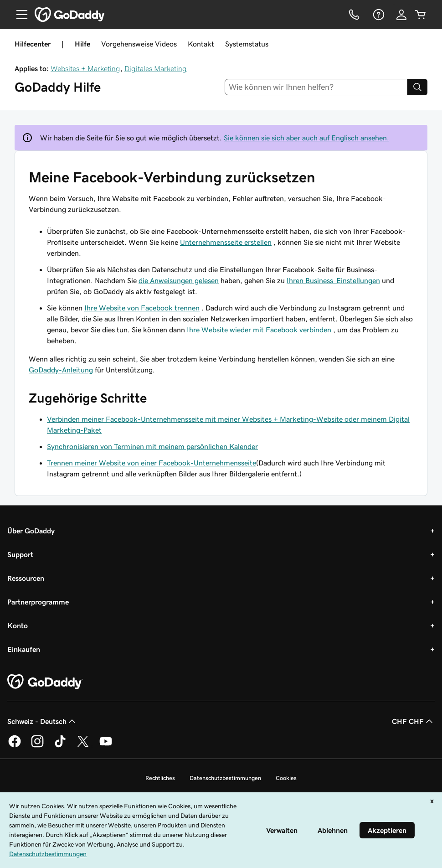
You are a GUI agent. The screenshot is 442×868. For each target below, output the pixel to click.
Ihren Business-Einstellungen (333, 280)
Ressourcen (26, 578)
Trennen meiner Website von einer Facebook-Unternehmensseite (152, 463)
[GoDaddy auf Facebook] (15, 746)
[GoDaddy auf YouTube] (106, 746)
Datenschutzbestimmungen (225, 778)
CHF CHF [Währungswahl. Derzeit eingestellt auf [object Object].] (413, 721)
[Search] (417, 87)
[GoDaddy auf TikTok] (60, 746)
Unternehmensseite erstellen (226, 242)
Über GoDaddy (31, 531)
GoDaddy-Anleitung (61, 370)
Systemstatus (247, 44)
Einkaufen (24, 649)
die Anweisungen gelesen (179, 280)
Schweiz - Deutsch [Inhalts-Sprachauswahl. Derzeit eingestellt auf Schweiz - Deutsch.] (42, 721)
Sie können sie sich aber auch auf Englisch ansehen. (306, 138)
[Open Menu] (18, 15)
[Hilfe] (378, 15)
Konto (18, 625)
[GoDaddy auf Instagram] (37, 746)
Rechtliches (160, 778)
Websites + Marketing (85, 68)
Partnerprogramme (38, 602)
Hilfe (82, 44)
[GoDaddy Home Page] (45, 682)
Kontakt (201, 44)
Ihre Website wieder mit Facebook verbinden (259, 330)
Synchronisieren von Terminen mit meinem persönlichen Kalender (152, 446)
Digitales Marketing (156, 68)
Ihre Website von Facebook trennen (142, 308)
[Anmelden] (401, 15)
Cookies (286, 778)
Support (20, 554)
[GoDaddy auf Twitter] (83, 746)
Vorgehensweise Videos (139, 44)
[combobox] (316, 87)
